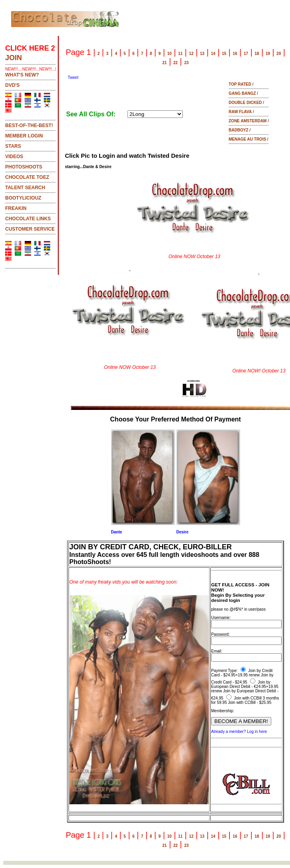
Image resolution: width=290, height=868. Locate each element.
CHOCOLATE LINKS (28, 219)
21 (165, 63)
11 (180, 54)
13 (202, 54)
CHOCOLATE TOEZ (27, 177)
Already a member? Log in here (239, 732)
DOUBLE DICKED (245, 103)
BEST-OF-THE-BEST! (29, 125)
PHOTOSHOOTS (24, 167)
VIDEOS (14, 157)
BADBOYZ (238, 130)
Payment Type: (224, 671)
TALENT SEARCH (25, 188)
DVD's (12, 85)
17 (246, 54)
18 (257, 54)
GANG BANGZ (242, 93)
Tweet (73, 77)
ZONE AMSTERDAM (248, 121)
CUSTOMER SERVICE (30, 229)
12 (191, 54)
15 (224, 54)
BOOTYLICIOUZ (23, 198)
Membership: (223, 711)
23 (186, 63)
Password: (220, 634)
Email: (217, 651)
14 (213, 54)
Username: (221, 618)
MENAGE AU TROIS (247, 139)
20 (279, 54)
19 (268, 54)
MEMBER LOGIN (24, 136)
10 (169, 54)
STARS (13, 146)
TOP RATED (240, 84)
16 (235, 54)
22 (175, 63)
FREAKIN (16, 208)
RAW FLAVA (240, 112)
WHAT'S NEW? (22, 75)
